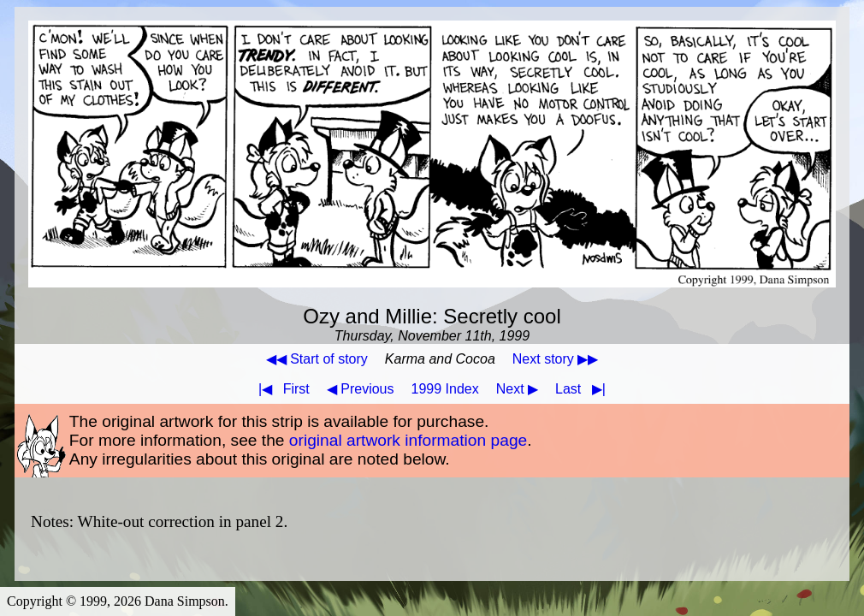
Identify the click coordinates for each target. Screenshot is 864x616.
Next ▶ (517, 389)
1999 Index (445, 389)
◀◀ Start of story (317, 359)
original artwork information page (408, 440)
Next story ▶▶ (555, 359)
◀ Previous (361, 389)
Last (584, 389)
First (281, 389)
